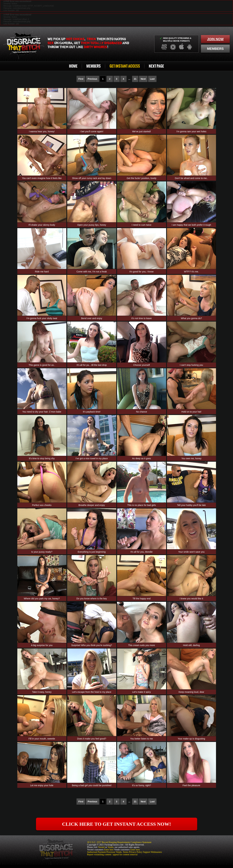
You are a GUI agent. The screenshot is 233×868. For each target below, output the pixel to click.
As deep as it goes (142, 458)
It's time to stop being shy (42, 458)
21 (135, 79)
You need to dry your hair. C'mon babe (42, 412)
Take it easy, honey (42, 692)
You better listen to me (142, 739)
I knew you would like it (191, 599)
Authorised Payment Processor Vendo (104, 852)
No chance (142, 412)
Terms (126, 852)
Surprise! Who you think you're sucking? (92, 645)
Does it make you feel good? (92, 739)
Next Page (156, 66)
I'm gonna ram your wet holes (191, 131)
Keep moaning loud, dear (191, 692)
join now (215, 39)
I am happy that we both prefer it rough (191, 225)
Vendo (111, 847)
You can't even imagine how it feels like (42, 178)
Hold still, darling (191, 645)
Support (147, 852)
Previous (92, 79)
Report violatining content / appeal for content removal (112, 855)
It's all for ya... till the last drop (92, 365)
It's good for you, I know (142, 272)
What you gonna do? (191, 318)
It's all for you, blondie (142, 552)
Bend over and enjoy (92, 318)
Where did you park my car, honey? (42, 599)
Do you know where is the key (92, 599)
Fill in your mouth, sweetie (42, 739)
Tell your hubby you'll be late (191, 505)
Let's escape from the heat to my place (92, 692)
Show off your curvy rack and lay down (92, 178)
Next (143, 79)
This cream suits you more (141, 645)
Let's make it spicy (142, 692)
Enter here (109, 850)
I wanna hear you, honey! (42, 131)
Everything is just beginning (92, 552)
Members (94, 66)
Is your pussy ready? (42, 552)
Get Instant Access (125, 66)
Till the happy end (142, 599)
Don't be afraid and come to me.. (191, 178)
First (81, 79)
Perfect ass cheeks (42, 505)
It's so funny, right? (141, 785)
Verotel (101, 847)
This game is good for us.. (42, 365)
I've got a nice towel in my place (92, 458)
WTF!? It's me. (191, 272)
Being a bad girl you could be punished (92, 785)
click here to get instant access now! (117, 824)
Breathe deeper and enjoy (92, 505)
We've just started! (141, 131)
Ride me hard (42, 272)
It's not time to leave (141, 318)
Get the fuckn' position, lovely (142, 178)
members (215, 49)
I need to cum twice (142, 225)
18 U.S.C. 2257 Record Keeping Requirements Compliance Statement (119, 842)
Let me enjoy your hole (42, 785)
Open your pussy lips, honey (92, 225)
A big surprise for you (42, 645)
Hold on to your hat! (191, 412)
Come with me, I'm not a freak (92, 272)
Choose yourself (142, 365)
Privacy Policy (136, 852)
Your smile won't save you (191, 552)
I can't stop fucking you (191, 365)
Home (73, 66)
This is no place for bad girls (141, 505)
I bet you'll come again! (92, 131)
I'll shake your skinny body (42, 225)
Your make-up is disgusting (191, 739)
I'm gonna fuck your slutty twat (42, 318)
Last (152, 79)
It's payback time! (92, 412)
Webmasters (156, 852)
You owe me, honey (191, 458)
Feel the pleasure (191, 785)
